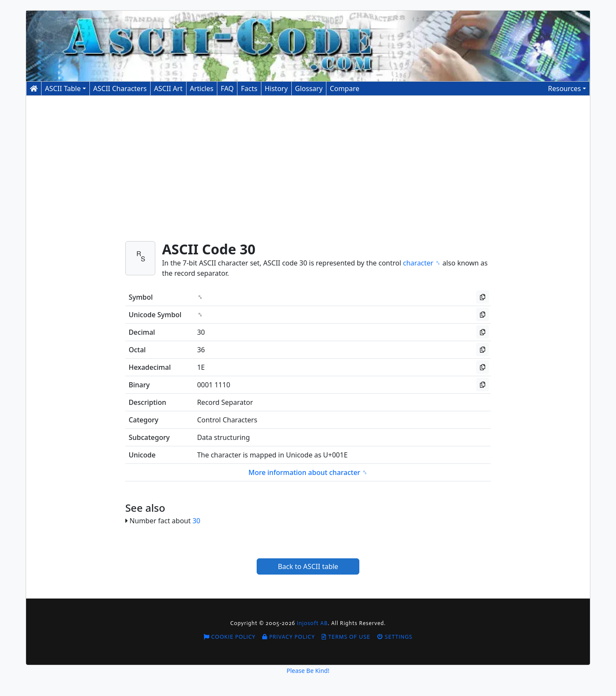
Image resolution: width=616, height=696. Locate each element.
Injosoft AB (312, 623)
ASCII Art (168, 88)
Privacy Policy (289, 637)
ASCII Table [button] (63, 88)
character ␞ (422, 263)
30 (196, 521)
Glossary (309, 88)
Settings (395, 637)
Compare (345, 88)
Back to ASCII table (308, 566)
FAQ (227, 88)
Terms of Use (346, 637)
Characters (120, 88)
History (276, 88)
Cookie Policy (230, 637)
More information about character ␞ (308, 472)
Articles (202, 88)
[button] (567, 88)
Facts (249, 88)
